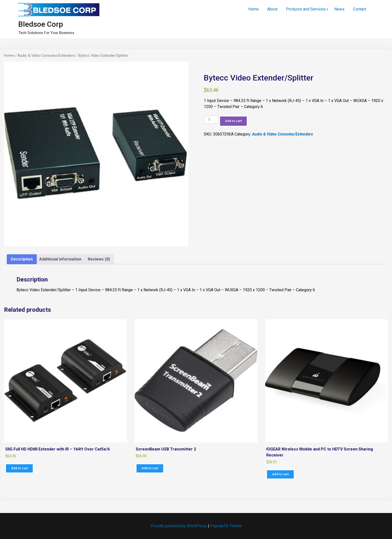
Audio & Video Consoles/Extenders (46, 55)
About (272, 9)
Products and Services (306, 9)
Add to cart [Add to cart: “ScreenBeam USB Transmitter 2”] (150, 468)
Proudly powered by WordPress (179, 526)
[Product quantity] (211, 120)
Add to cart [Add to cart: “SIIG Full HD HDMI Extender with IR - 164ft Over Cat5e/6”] (19, 468)
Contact (360, 9)
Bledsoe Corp (41, 24)
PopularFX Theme (226, 526)
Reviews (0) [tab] (99, 259)
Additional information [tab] (60, 259)
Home (253, 9)
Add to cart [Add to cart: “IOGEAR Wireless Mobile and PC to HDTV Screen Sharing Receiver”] (280, 474)
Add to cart (233, 121)
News (339, 9)
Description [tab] (22, 259)
